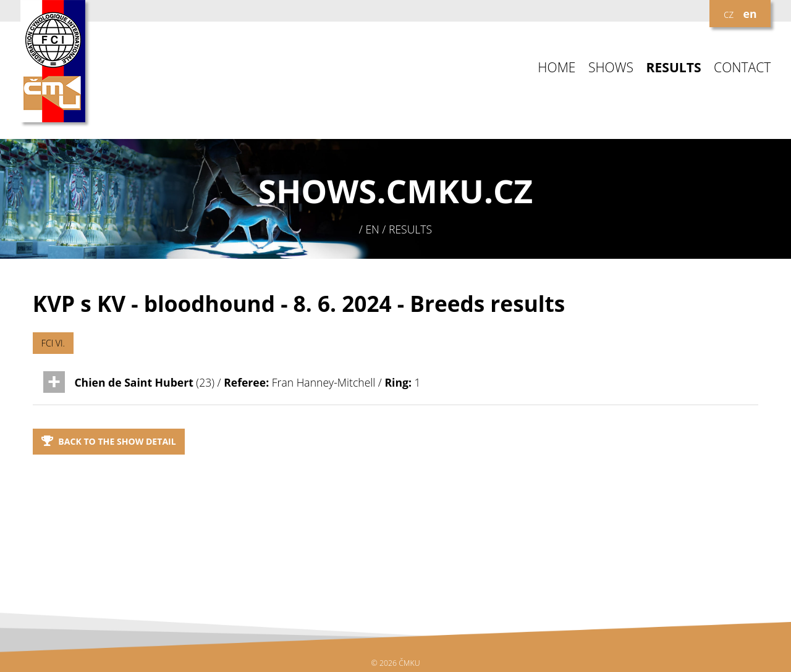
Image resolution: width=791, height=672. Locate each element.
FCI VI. (53, 343)
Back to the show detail (109, 441)
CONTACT (742, 68)
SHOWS (611, 68)
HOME (556, 68)
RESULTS (674, 68)
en (750, 14)
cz (729, 14)
